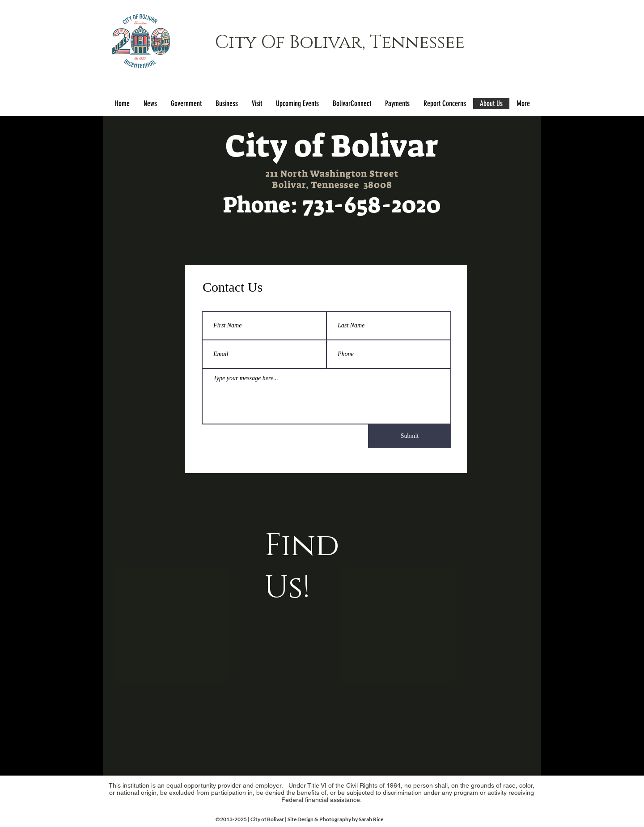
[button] (186, 104)
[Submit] (410, 436)
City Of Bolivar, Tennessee (340, 42)
